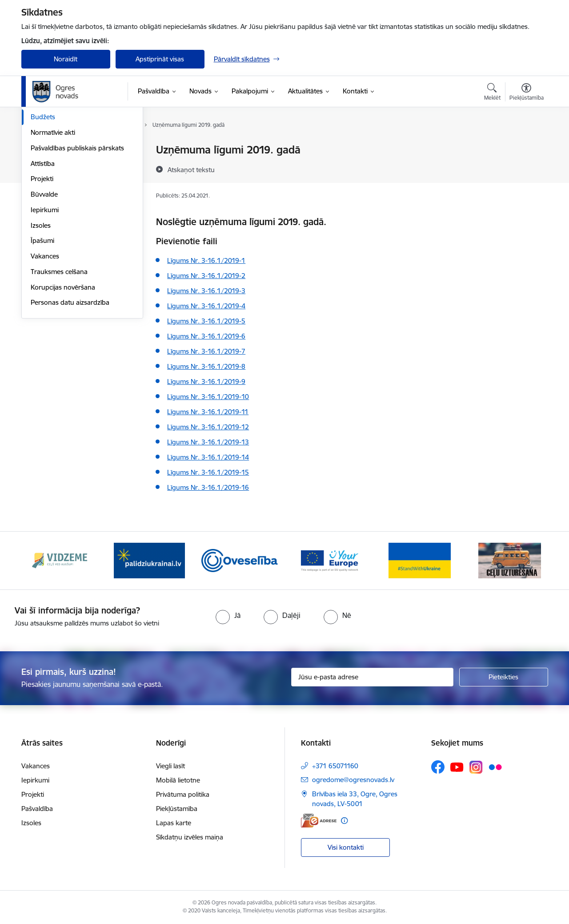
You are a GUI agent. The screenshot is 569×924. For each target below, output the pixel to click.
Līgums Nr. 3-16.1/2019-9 (206, 381)
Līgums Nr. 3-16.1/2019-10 (208, 397)
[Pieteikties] (504, 677)
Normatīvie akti (53, 228)
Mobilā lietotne (178, 780)
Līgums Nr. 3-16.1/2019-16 (208, 487)
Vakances (45, 351)
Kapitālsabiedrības (58, 197)
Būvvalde (44, 289)
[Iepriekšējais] (42, 561)
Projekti (42, 274)
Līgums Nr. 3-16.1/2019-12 (208, 427)
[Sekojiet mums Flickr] (495, 767)
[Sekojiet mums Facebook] (438, 767)
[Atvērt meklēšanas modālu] (492, 93)
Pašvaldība (37, 809)
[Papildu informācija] (344, 821)
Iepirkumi (45, 305)
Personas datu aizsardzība (70, 397)
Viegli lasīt (170, 766)
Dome (40, 150)
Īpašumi (42, 336)
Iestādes (43, 181)
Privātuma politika (183, 794)
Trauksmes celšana (59, 367)
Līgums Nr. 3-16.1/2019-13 (208, 442)
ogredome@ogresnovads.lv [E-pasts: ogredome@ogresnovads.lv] (353, 780)
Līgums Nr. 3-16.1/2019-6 (206, 336)
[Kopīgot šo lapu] (526, 168)
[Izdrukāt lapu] (526, 146)
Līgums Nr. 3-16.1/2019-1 (206, 260)
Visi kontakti (346, 847)
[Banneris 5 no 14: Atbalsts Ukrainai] (420, 560)
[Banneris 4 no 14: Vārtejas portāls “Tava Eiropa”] (330, 560)
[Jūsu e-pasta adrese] (372, 677)
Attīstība (43, 259)
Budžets (43, 212)
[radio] (228, 615)
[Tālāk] (528, 561)
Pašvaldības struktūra (63, 166)
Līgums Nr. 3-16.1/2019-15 (208, 472)
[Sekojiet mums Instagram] (476, 767)
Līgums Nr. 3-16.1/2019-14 (208, 457)
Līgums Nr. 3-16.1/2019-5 (206, 321)
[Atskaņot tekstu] (191, 169)
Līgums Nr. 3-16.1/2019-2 (206, 276)
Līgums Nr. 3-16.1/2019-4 (206, 306)
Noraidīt (66, 59)
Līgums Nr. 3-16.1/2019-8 (206, 366)
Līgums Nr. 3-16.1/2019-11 (208, 412)
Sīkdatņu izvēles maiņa (190, 837)
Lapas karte (174, 823)
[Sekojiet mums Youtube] (457, 767)
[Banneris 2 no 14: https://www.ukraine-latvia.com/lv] (149, 560)
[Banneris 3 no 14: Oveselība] (240, 560)
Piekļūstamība (177, 809)
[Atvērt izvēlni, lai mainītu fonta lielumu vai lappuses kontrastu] (527, 93)
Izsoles (41, 321)
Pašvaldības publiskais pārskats (77, 243)
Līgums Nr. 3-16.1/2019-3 (206, 291)
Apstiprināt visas (160, 59)
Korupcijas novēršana (63, 382)
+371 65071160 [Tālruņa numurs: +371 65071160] (335, 766)
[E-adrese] (319, 821)
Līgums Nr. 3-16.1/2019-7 (206, 351)
